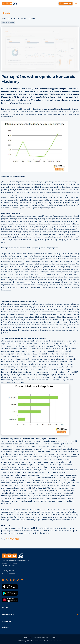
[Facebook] (3, 580)
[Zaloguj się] (66, 3)
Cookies (54, 637)
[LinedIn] (11, 580)
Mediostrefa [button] (8, 615)
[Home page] (9, 3)
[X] (7, 580)
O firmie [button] (6, 627)
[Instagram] (14, 580)
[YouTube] (22, 580)
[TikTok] (18, 580)
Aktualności (8, 22)
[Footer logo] (12, 556)
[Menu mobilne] (76, 3)
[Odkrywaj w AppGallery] (10, 600)
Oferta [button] (5, 608)
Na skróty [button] (7, 621)
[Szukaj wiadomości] (55, 3)
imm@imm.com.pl (10, 571)
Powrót (6, 13)
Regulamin (27, 637)
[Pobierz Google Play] (10, 593)
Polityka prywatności (41, 637)
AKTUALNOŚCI (12, 539)
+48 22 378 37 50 (9, 574)
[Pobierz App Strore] (10, 587)
